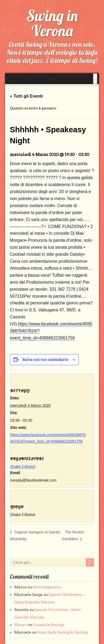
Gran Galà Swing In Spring (62, 632)
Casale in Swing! (49, 625)
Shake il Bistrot (23, 467)
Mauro (21, 625)
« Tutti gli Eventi (26, 96)
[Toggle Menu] (95, 79)
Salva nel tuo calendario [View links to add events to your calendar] (45, 360)
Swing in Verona (52, 23)
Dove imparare (47, 587)
